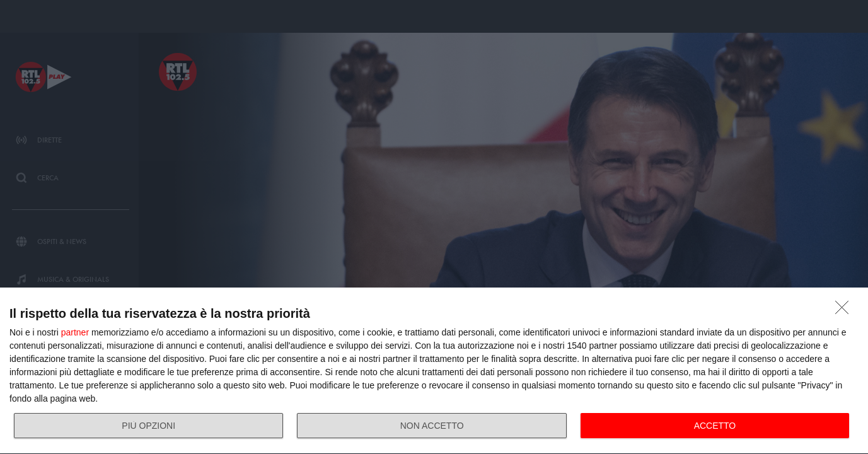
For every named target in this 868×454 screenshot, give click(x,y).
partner (75, 332)
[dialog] (434, 371)
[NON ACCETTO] (845, 311)
